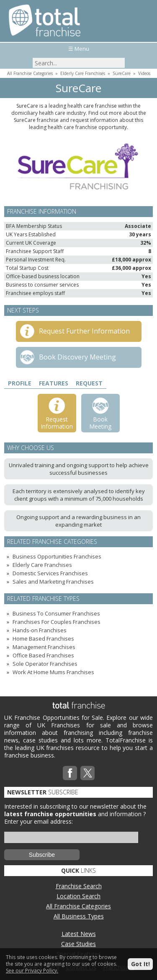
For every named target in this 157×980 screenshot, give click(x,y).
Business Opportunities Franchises (57, 556)
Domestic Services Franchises (50, 573)
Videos (144, 73)
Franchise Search (79, 886)
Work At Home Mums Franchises (53, 672)
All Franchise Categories (30, 73)
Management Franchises (44, 647)
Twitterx (88, 773)
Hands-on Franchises (40, 630)
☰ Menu (79, 49)
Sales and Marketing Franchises (53, 582)
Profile (20, 383)
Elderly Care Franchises (83, 73)
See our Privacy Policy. (32, 971)
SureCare (122, 73)
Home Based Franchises (43, 639)
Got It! (140, 964)
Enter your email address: (39, 821)
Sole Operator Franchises (45, 664)
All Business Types (79, 916)
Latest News (79, 934)
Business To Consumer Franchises (56, 613)
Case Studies (78, 944)
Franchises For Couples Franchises (57, 622)
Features (54, 383)
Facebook (70, 773)
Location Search (78, 896)
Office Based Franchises (43, 655)
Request (89, 383)
